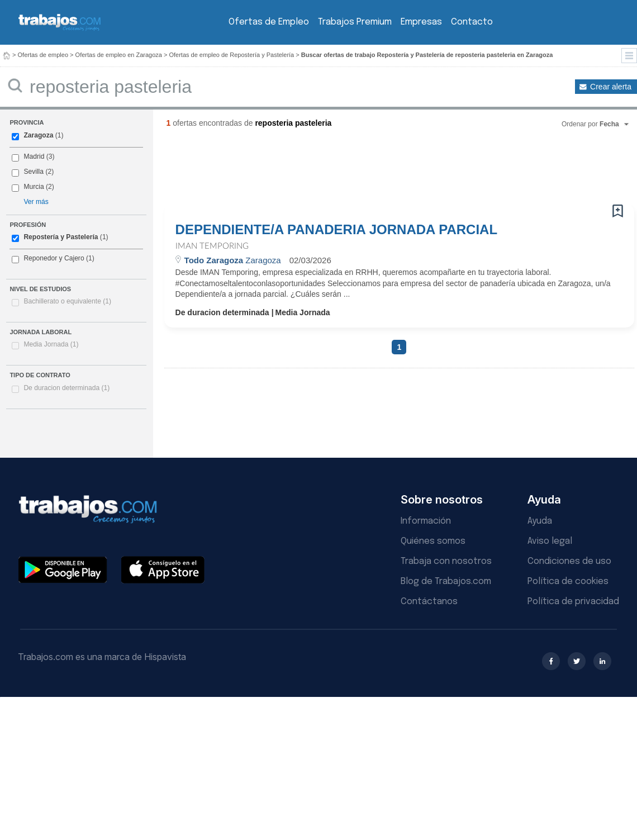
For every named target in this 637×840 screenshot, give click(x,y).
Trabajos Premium (355, 22)
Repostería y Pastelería (61, 237)
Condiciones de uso (569, 561)
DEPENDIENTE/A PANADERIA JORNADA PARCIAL (336, 230)
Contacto (472, 22)
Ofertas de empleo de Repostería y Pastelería (231, 55)
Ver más (36, 202)
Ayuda (540, 521)
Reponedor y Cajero (54, 258)
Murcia (34, 187)
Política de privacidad (573, 602)
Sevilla (34, 172)
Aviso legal (550, 541)
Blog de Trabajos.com (446, 582)
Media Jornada (51, 344)
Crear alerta (611, 87)
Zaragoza (38, 135)
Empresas (421, 22)
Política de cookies (568, 582)
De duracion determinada (66, 388)
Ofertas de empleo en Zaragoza (119, 55)
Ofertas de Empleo (269, 22)
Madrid (34, 156)
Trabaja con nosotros (446, 561)
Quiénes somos (433, 541)
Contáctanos (429, 602)
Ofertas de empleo (43, 55)
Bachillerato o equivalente (67, 301)
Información (426, 521)
